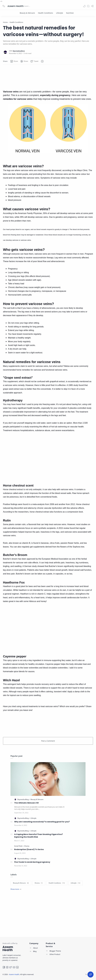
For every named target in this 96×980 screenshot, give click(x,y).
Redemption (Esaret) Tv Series (29, 849)
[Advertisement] (48, 77)
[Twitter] (11, 967)
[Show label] (16, 889)
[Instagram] (7, 967)
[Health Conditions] (45, 13)
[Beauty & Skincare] (27, 13)
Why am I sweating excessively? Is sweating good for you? (42, 822)
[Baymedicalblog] (19, 51)
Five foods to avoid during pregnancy (32, 862)
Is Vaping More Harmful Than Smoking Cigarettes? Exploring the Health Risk (39, 836)
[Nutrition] (70, 13)
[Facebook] (4, 967)
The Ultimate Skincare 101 (26, 803)
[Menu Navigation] (4, 6)
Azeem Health (16, 6)
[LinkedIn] (17, 967)
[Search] (88, 6)
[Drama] (27, 846)
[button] (84, 6)
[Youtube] (14, 967)
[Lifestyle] (60, 13)
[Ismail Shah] (18, 846)
